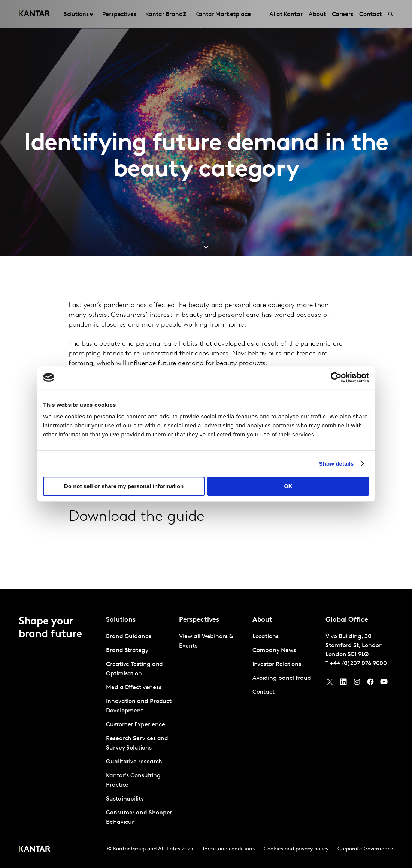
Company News (274, 651)
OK (288, 486)
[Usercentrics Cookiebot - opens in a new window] (336, 378)
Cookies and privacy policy (296, 849)
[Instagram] (357, 684)
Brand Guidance (129, 637)
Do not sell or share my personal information (124, 486)
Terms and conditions (228, 849)
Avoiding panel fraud (282, 678)
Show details (337, 464)
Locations (266, 637)
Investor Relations (277, 664)
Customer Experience (135, 725)
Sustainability (125, 799)
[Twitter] (330, 684)
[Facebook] (370, 684)
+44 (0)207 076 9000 (358, 664)
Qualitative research (134, 762)
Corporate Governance (365, 849)
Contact (263, 692)
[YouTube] (343, 684)
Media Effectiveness (134, 688)
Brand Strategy (127, 651)
